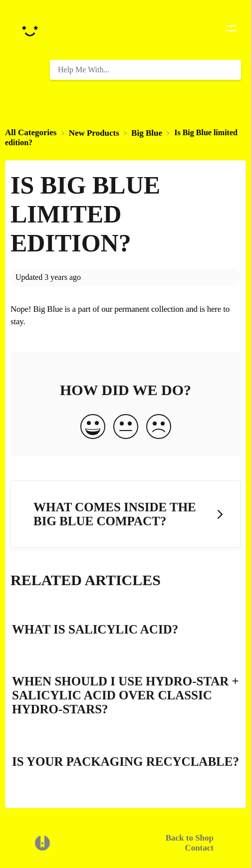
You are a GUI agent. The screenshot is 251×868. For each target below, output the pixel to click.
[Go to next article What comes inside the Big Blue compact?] (125, 514)
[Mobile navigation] (231, 30)
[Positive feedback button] (93, 428)
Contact (199, 848)
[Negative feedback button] (159, 428)
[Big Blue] (148, 132)
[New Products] (95, 132)
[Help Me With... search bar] (145, 70)
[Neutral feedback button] (126, 428)
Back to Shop (190, 838)
